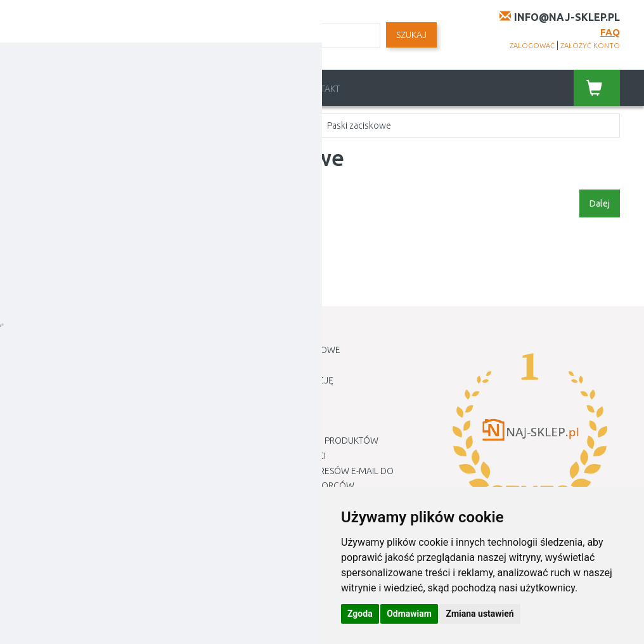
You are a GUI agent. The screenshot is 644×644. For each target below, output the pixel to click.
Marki (241, 546)
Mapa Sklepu (256, 531)
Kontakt (321, 89)
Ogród (106, 126)
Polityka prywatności (277, 456)
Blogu (243, 561)
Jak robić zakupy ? (269, 365)
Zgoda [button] (360, 614)
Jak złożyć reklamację (281, 380)
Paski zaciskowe (359, 126)
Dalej (600, 203)
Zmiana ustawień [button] (480, 614)
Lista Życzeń (51, 380)
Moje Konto (52, 350)
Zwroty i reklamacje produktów (304, 441)
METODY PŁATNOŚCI (269, 425)
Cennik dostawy (204, 89)
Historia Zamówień (67, 365)
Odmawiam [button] (409, 614)
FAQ (610, 32)
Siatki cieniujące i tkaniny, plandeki (223, 126)
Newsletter (50, 396)
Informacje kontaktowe (285, 350)
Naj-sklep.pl (105, 625)
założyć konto (590, 46)
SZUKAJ (411, 35)
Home (43, 126)
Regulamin (271, 89)
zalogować (532, 46)
